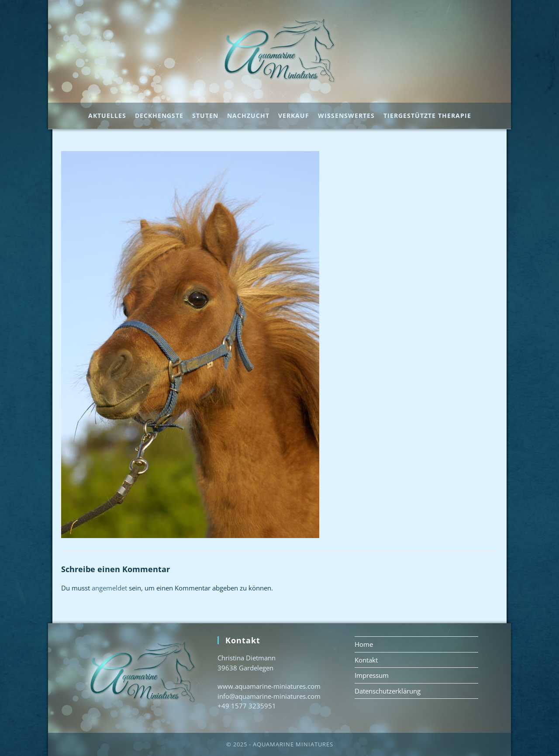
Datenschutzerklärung (388, 691)
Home (364, 644)
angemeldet (109, 588)
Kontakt (366, 660)
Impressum (372, 675)
